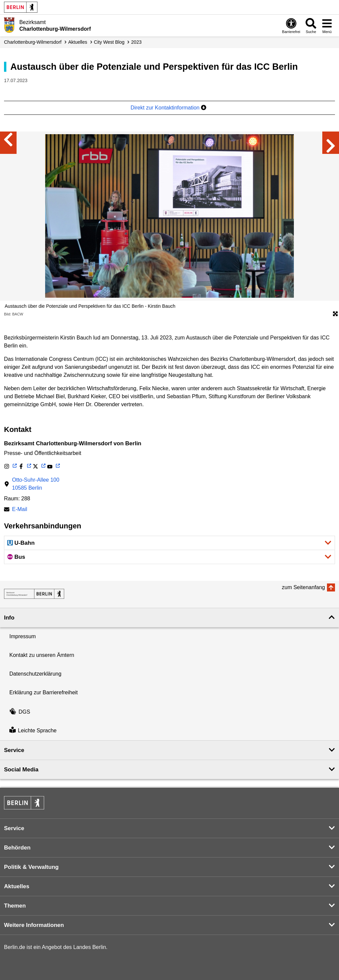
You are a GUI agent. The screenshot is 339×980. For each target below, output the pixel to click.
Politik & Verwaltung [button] (31, 867)
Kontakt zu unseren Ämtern (42, 655)
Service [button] (14, 750)
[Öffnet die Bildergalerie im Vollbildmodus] (335, 314)
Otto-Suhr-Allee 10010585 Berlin (36, 484)
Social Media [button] (21, 770)
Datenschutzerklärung (35, 674)
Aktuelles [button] (17, 886)
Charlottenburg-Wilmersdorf (33, 42)
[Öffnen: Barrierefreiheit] (291, 26)
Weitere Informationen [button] (34, 925)
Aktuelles (78, 42)
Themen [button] (15, 906)
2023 (136, 42)
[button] (169, 543)
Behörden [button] (17, 848)
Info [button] (9, 618)
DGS (20, 712)
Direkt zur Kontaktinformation (168, 108)
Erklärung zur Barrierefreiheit (44, 692)
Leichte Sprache (33, 731)
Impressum (23, 636)
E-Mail (20, 510)
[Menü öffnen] (327, 26)
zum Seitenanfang (303, 587)
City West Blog (109, 42)
